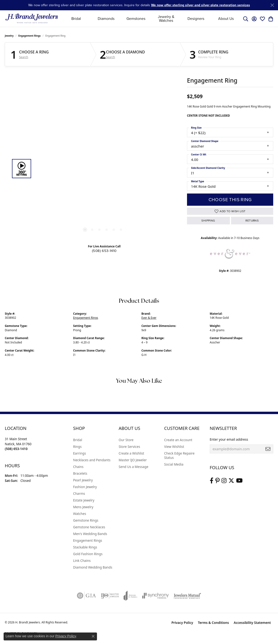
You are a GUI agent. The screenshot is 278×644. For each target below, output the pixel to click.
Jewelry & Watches (166, 19)
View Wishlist (174, 447)
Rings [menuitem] (77, 447)
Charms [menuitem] (79, 493)
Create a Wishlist (131, 453)
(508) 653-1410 (104, 251)
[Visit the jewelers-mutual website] (187, 596)
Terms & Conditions (213, 623)
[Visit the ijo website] (110, 596)
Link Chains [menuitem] (82, 561)
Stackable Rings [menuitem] (85, 547)
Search (24, 57)
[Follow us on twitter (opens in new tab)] (231, 481)
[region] (103, 169)
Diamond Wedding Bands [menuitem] (93, 567)
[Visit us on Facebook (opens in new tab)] (212, 481)
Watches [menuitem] (79, 514)
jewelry (9, 36)
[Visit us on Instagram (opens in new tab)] (224, 481)
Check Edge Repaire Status (179, 455)
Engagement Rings (30, 36)
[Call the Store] (16, 449)
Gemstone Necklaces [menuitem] (89, 527)
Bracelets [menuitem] (80, 473)
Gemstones (136, 19)
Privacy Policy (182, 623)
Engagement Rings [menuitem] (88, 540)
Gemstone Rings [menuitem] (86, 520)
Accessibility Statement (252, 623)
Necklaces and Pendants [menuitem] (92, 460)
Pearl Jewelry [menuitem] (83, 480)
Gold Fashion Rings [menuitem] (88, 554)
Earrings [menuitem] (79, 453)
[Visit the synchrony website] (156, 596)
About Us (226, 19)
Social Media (174, 464)
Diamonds (106, 19)
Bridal (76, 19)
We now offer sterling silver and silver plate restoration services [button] (201, 5)
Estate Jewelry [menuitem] (84, 500)
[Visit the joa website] (130, 596)
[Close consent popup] (93, 636)
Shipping (208, 221)
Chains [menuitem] (78, 467)
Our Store (126, 440)
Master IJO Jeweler (133, 460)
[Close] (272, 5)
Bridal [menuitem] (78, 440)
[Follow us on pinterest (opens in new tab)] (217, 481)
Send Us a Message (133, 467)
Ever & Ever (149, 318)
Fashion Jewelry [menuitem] (85, 487)
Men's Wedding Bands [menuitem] (90, 534)
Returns (252, 221)
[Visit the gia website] (86, 596)
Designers (196, 19)
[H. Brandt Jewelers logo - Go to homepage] (32, 19)
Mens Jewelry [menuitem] (83, 507)
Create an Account (178, 440)
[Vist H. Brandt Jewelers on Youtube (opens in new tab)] (239, 481)
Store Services (129, 447)
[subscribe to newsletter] (268, 449)
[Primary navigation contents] (151, 19)
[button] (246, 19)
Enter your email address (229, 439)
